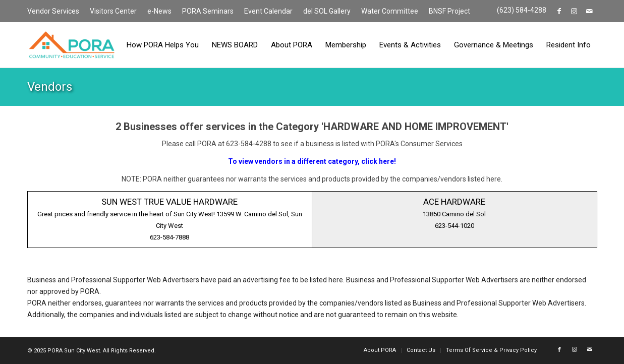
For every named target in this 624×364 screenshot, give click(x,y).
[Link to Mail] (590, 11)
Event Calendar (268, 11)
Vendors (50, 87)
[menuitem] (56, 12)
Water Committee (390, 11)
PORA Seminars (208, 11)
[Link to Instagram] (574, 11)
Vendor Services (53, 11)
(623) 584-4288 (522, 10)
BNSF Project (449, 11)
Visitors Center (113, 11)
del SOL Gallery (327, 11)
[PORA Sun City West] (72, 45)
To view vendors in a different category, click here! (312, 161)
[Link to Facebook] (559, 11)
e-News (159, 11)
